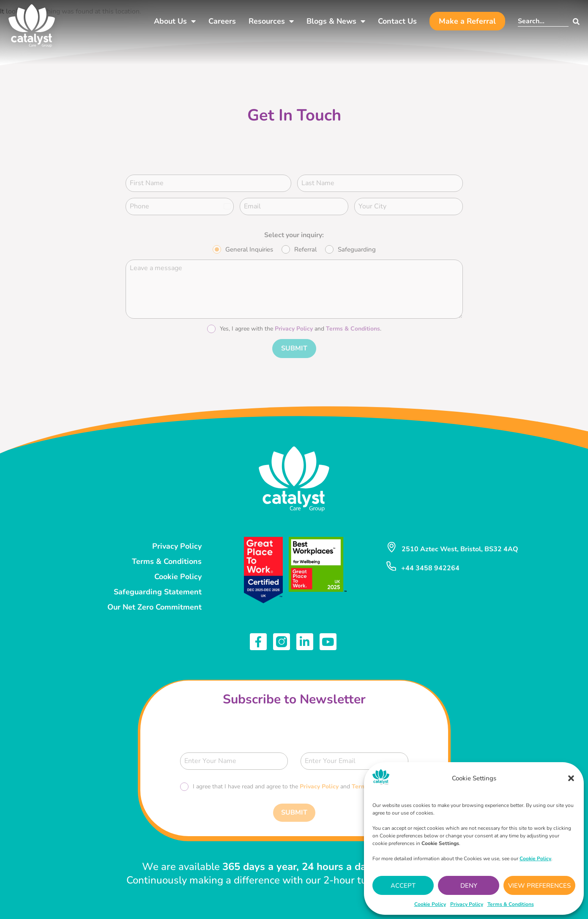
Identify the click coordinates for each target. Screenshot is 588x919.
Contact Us (397, 21)
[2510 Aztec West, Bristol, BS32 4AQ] (391, 546)
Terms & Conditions (511, 904)
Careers (222, 21)
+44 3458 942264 (430, 566)
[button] (571, 778)
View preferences (539, 886)
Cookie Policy (430, 904)
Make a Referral (467, 21)
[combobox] (543, 22)
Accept (403, 886)
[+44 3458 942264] (391, 564)
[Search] (574, 22)
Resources (271, 21)
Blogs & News (336, 21)
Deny (469, 886)
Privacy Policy (467, 904)
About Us (175, 21)
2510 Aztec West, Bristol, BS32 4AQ (460, 547)
